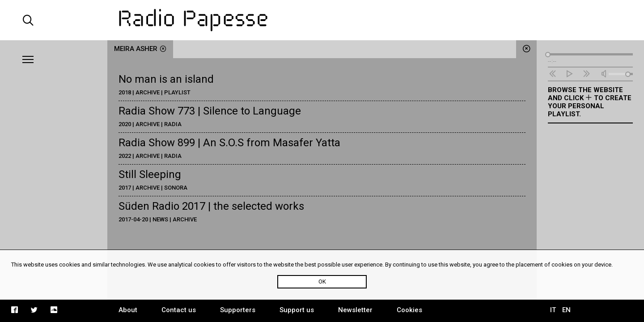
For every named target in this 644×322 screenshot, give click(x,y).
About (128, 310)
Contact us (179, 310)
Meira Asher (140, 49)
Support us (297, 310)
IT (553, 310)
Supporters (238, 310)
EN (566, 310)
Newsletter (355, 310)
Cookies (409, 310)
